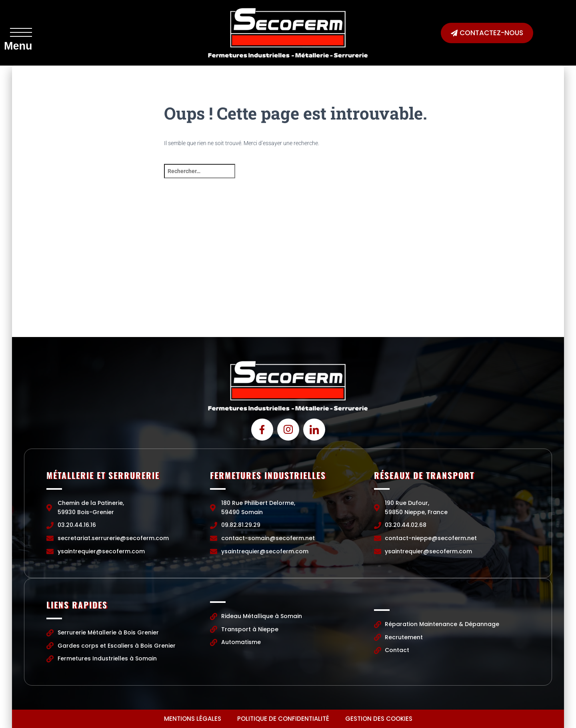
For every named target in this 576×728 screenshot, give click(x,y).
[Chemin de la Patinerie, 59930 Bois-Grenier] (104, 277)
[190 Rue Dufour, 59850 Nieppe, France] (472, 277)
